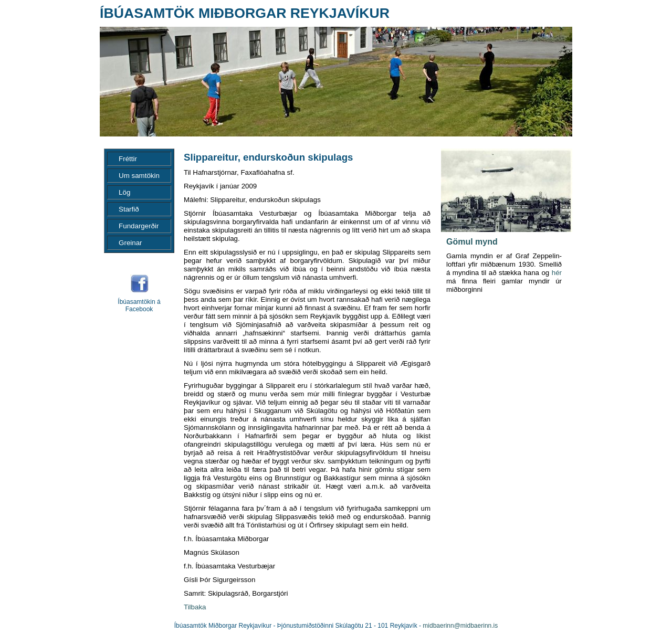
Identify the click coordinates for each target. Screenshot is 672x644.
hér (557, 273)
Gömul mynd (472, 242)
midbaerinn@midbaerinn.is (460, 626)
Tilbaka (195, 607)
